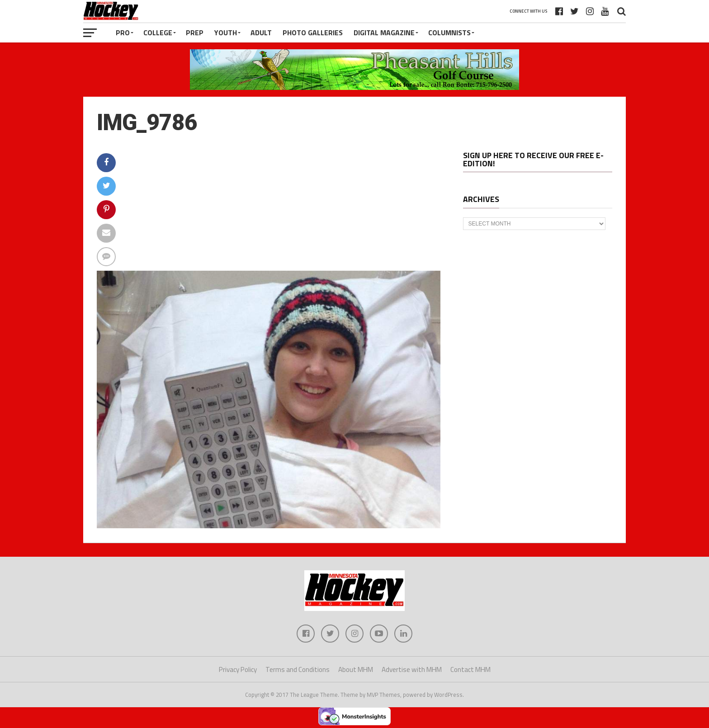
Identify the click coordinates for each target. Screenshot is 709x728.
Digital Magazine (384, 33)
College (158, 33)
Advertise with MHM (412, 669)
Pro (123, 33)
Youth (226, 33)
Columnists (449, 33)
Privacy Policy (238, 669)
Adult (261, 33)
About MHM (356, 669)
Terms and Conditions (298, 669)
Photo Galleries (313, 33)
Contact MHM (470, 669)
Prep (195, 33)
